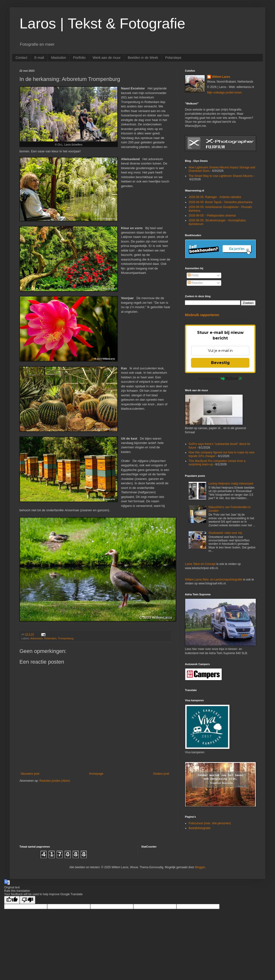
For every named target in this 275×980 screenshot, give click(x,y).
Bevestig (220, 363)
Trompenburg (66, 638)
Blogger (200, 867)
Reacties (195, 283)
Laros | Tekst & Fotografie (102, 23)
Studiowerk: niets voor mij (225, 533)
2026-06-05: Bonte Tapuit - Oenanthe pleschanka (220, 202)
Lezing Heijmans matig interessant (231, 484)
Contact (21, 58)
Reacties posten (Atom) (55, 781)
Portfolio (79, 58)
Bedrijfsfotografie (200, 828)
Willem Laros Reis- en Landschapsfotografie (214, 580)
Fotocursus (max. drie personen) (210, 823)
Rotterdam (50, 638)
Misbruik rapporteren (202, 315)
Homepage (96, 774)
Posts (193, 275)
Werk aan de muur (107, 58)
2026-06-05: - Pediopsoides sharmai (212, 216)
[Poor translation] (27, 900)
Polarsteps (173, 58)
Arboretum (37, 638)
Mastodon (59, 58)
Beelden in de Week (143, 58)
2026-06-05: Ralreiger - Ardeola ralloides (215, 197)
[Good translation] (12, 900)
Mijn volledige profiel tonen (224, 93)
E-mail (39, 58)
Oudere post (161, 774)
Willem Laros (221, 77)
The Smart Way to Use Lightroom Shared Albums (220, 176)
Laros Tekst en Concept (200, 564)
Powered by (220, 378)
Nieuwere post (30, 774)
